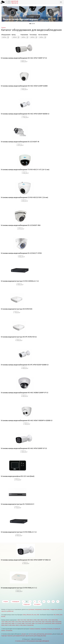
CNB (38, 615)
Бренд (14, 35)
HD (55, 615)
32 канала (55, 629)
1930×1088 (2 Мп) (6, 622)
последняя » (37, 604)
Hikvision (29, 615)
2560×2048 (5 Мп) (6, 623)
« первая (6, 602)
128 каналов (9, 630)
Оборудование (6, 35)
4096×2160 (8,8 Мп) (28, 625)
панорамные (38, 609)
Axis (35, 615)
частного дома (33, 634)
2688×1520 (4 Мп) (26, 623)
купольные (31, 609)
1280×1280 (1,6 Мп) (42, 620)
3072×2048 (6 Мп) (46, 623)
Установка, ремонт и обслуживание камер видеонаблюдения (32, 641)
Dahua (25, 615)
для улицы (43, 636)
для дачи (24, 634)
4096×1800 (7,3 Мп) (17, 625)
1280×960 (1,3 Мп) (31, 620)
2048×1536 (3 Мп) (16, 622)
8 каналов (37, 629)
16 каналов (43, 629)
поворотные (46, 609)
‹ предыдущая (15, 602)
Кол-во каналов (43, 35)
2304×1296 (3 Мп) (36, 622)
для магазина (48, 634)
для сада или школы (28, 636)
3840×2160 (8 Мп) (56, 623)
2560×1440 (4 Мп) (46, 622)
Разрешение (24, 35)
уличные (60, 609)
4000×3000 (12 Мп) (6, 625)
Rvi (33, 615)
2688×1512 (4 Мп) (16, 623)
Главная (3, 28)
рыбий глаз (10, 611)
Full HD (58, 615)
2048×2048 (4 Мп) (26, 622)
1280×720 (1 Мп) (21, 620)
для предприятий (18, 636)
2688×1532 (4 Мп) (36, 623)
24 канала (50, 629)
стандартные (53, 609)
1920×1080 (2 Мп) (53, 620)
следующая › (27, 604)
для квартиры (41, 634)
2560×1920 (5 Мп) (56, 622)
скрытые (4, 611)
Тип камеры (33, 35)
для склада (37, 636)
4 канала (32, 629)
